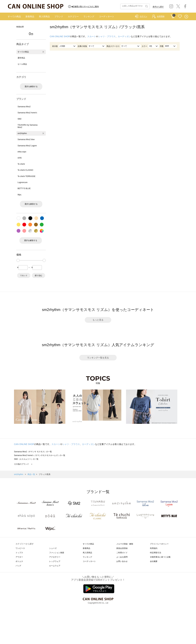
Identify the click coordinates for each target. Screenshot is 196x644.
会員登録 (161, 16)
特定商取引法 (156, 553)
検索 (146, 6)
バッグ (18, 566)
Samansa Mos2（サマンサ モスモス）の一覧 (33, 452)
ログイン (143, 16)
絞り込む (39, 275)
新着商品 (30, 16)
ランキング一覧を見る (98, 358)
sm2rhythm (22, 133)
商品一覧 (31, 474)
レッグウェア (55, 561)
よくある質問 (122, 557)
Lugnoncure (22, 182)
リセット (24, 275)
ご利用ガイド (122, 553)
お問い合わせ (122, 561)
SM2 (20, 119)
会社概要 (154, 561)
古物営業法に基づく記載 (160, 557)
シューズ (53, 548)
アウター (19, 557)
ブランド (59, 16)
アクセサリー (55, 557)
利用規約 (154, 548)
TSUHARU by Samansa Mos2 (28, 126)
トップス (19, 553)
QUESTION (186, 17)
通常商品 (21, 58)
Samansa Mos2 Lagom (27, 146)
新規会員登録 (122, 548)
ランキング (89, 16)
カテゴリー (73, 16)
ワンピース (20, 548)
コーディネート (107, 16)
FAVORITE (180, 17)
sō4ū (20, 158)
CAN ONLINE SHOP (60, 36)
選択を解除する (31, 87)
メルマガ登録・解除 (125, 544)
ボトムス (19, 561)
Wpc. (20, 195)
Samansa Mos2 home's (27, 113)
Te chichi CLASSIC (25, 170)
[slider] (18, 260)
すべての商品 (14, 16)
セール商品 (22, 64)
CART (173, 16)
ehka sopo (22, 152)
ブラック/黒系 (45, 474)
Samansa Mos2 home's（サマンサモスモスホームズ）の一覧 (40, 455)
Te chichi (21, 164)
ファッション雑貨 (57, 553)
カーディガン (124, 36)
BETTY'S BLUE (24, 188)
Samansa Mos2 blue (26, 139)
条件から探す (158, 7)
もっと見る (98, 320)
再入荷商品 (44, 16)
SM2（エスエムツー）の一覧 (26, 459)
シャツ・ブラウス (107, 36)
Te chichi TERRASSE (27, 176)
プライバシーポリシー (159, 544)
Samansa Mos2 (24, 107)
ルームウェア (55, 566)
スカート (92, 36)
